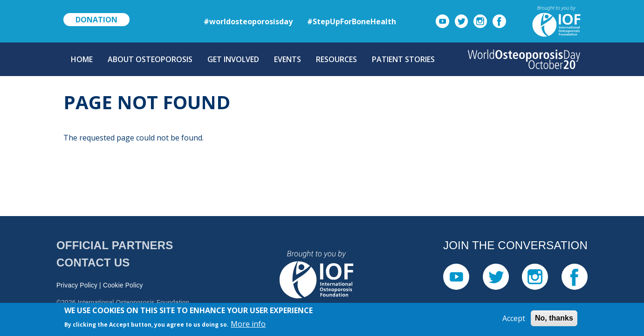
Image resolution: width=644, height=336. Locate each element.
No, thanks (554, 320)
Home (82, 59)
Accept (514, 320)
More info (248, 325)
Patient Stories (403, 59)
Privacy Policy (77, 285)
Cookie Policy (123, 285)
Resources (336, 59)
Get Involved (233, 59)
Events (288, 59)
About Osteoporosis (150, 59)
